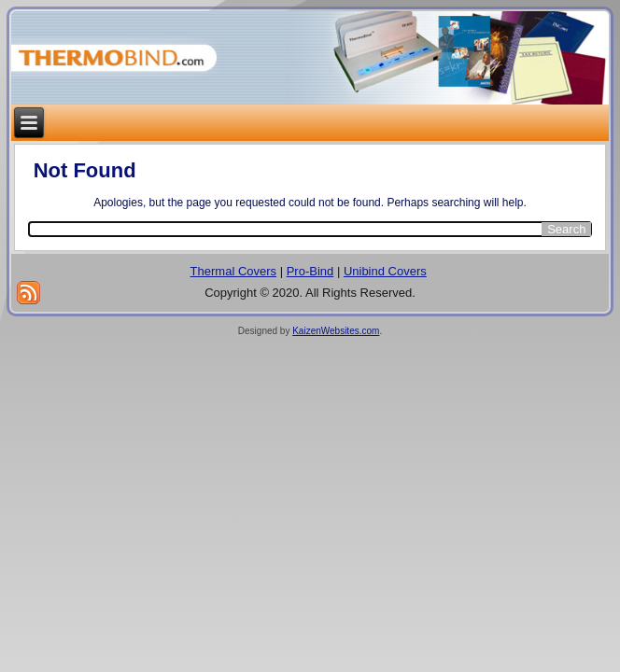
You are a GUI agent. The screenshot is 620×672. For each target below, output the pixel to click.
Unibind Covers (385, 271)
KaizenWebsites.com (336, 331)
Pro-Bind (310, 271)
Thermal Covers (233, 271)
